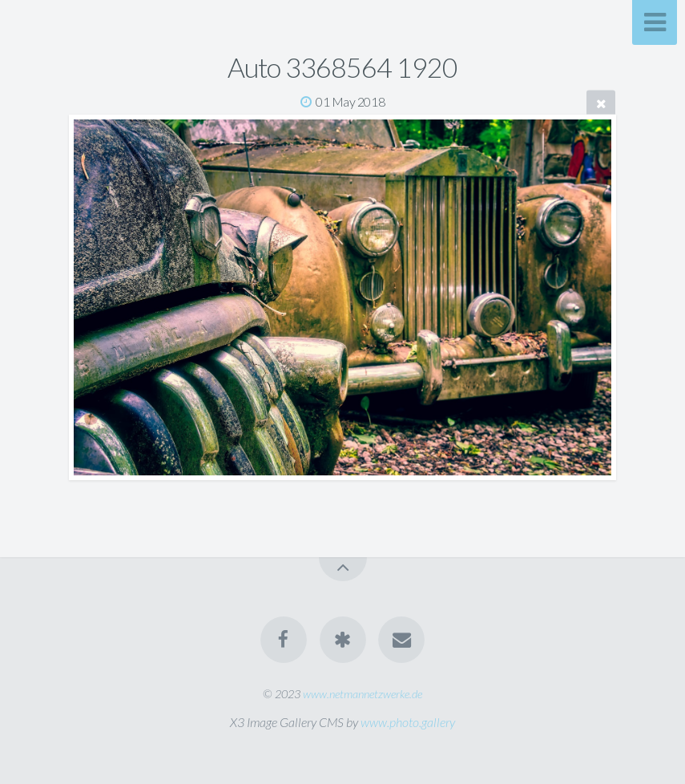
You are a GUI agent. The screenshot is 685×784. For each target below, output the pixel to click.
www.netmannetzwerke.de (363, 694)
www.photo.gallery (408, 722)
